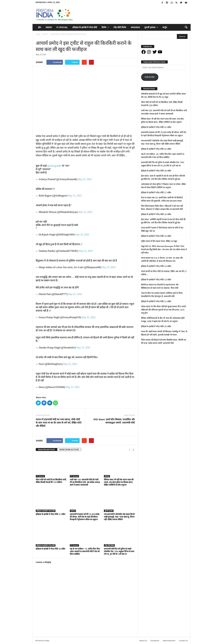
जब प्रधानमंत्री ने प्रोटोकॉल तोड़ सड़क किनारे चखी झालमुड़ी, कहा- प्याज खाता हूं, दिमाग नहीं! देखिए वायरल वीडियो (119, 517)
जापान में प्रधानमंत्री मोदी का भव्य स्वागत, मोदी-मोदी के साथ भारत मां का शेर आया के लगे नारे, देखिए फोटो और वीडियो (59, 423)
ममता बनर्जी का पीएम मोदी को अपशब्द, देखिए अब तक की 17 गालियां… (164, 273)
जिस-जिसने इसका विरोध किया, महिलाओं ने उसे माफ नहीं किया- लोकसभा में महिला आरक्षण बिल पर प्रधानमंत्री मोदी (162, 208)
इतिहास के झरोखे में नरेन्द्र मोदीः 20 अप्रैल (50, 549)
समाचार (49, 27)
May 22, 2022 (82, 235)
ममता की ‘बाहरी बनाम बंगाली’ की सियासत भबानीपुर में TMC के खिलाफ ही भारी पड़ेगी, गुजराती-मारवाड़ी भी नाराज (164, 333)
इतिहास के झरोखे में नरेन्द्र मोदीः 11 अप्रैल (156, 301)
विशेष (105, 27)
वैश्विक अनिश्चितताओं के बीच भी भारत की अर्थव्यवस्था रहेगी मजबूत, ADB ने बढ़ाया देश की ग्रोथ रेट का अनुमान (163, 320)
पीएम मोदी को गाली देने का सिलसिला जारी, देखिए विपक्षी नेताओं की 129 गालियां (51, 481)
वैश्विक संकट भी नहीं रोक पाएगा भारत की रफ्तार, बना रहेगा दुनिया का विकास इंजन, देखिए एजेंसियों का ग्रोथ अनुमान (119, 482)
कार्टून (165, 27)
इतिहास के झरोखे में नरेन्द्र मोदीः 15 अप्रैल (156, 236)
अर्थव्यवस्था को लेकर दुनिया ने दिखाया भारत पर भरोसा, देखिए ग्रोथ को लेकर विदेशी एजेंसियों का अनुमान (163, 186)
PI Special (62, 27)
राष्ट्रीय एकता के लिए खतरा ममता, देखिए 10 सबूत (159, 241)
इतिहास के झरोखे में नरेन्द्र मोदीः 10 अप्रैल (156, 326)
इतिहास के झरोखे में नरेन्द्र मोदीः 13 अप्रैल (156, 280)
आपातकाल (135, 27)
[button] (186, 27)
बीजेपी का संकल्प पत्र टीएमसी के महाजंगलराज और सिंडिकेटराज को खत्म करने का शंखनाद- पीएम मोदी (160, 286)
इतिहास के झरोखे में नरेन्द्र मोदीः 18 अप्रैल (156, 171)
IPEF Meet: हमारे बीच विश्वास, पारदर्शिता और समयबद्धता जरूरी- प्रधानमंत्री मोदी (114, 421)
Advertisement (169, 641)
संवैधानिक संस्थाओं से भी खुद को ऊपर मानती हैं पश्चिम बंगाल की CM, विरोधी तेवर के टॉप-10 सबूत (163, 95)
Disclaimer (155, 641)
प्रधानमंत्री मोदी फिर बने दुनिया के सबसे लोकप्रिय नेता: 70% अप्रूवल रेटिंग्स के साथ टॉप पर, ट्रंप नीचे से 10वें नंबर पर (119, 551)
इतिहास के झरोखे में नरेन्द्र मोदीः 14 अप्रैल (156, 266)
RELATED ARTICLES (47, 449)
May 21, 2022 (85, 179)
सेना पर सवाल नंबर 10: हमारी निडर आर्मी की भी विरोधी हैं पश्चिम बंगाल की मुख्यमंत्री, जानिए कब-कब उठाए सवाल (162, 199)
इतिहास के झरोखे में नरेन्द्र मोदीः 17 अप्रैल (156, 193)
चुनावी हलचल (151, 27)
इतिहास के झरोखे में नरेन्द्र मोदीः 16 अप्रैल (156, 214)
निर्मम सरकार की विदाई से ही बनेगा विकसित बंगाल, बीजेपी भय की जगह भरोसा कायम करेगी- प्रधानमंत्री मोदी (164, 341)
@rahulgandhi (54, 166)
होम (40, 27)
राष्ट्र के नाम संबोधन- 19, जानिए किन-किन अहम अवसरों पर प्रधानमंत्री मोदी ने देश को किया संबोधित (85, 551)
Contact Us (183, 641)
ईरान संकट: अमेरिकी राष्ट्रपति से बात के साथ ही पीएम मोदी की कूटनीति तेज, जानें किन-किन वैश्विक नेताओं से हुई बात (163, 221)
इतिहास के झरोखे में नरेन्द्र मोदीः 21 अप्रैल (50, 514)
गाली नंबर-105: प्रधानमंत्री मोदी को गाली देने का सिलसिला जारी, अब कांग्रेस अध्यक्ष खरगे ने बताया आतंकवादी (85, 482)
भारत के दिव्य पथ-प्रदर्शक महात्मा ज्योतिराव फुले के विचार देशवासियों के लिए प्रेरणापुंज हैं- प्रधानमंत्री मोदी (162, 295)
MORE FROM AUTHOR (69, 449)
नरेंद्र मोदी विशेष (120, 27)
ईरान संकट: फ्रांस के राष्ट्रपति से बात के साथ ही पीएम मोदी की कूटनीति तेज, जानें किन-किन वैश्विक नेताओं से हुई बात (163, 177)
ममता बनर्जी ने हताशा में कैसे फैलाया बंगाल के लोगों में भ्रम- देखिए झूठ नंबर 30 (162, 229)
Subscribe (150, 77)
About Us (143, 641)
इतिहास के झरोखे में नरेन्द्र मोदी (85, 27)
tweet (116, 441)
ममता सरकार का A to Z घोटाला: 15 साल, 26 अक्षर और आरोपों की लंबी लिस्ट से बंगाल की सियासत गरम (162, 259)
